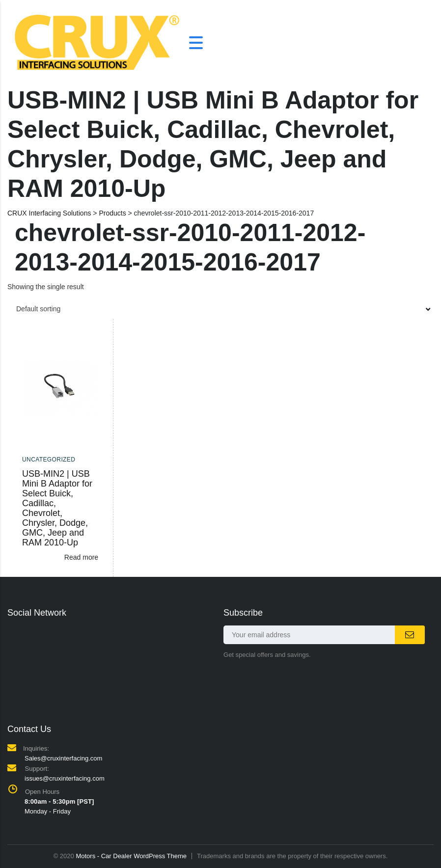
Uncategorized (49, 460)
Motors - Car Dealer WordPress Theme (131, 856)
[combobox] (220, 309)
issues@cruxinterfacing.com (65, 778)
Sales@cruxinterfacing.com (63, 758)
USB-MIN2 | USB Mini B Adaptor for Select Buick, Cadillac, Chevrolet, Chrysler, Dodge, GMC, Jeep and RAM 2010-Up (57, 508)
